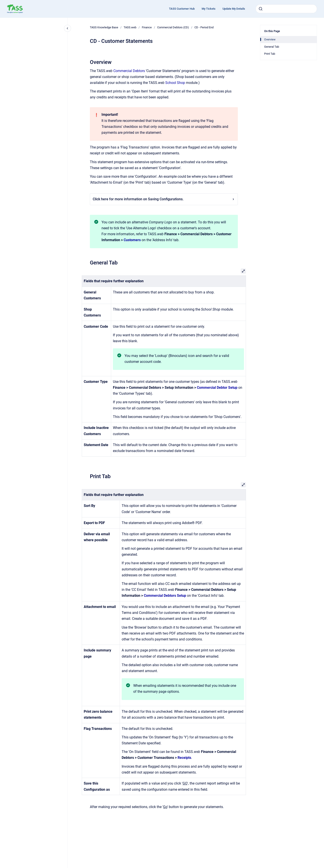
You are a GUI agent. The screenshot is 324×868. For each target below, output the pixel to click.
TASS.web (130, 27)
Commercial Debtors (129, 71)
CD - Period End (204, 27)
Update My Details (234, 9)
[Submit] (261, 9)
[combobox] (286, 9)
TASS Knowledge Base (104, 27)
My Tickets (209, 9)
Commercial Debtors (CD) (173, 27)
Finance (147, 27)
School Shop (175, 83)
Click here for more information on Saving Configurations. (164, 199)
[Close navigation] (68, 28)
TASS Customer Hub (182, 9)
